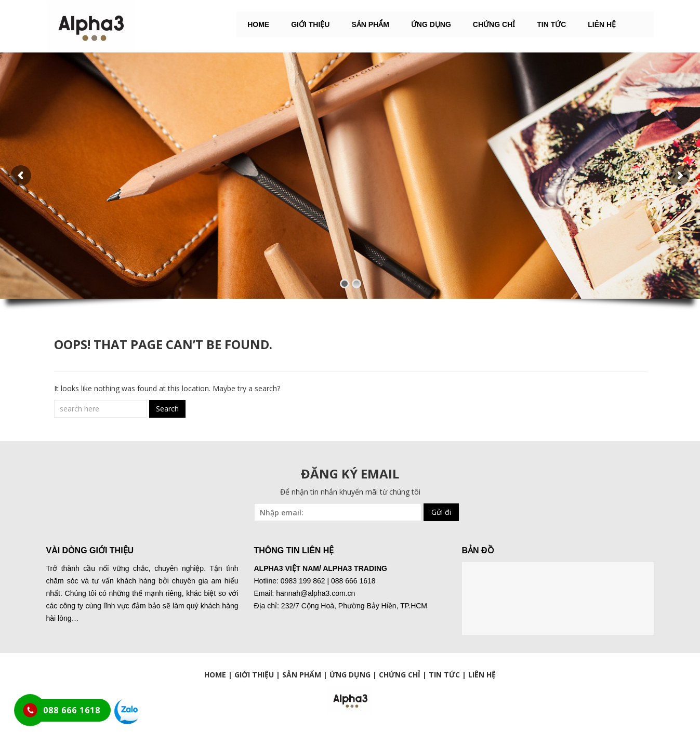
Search (167, 409)
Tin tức (551, 24)
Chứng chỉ (494, 24)
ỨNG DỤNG (431, 24)
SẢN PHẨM (370, 24)
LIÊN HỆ (602, 24)
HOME (258, 24)
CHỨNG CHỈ (400, 675)
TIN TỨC (444, 675)
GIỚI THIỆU (310, 24)
